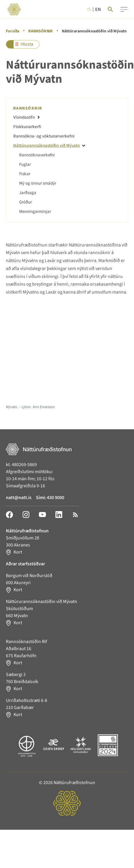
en (98, 9)
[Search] (110, 9)
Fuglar (25, 164)
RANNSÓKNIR (40, 31)
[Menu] (124, 9)
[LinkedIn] (59, 514)
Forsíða (13, 31)
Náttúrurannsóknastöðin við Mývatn (47, 146)
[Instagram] (26, 514)
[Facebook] (9, 514)
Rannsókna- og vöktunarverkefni (44, 136)
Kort (18, 552)
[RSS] (75, 514)
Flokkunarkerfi (27, 127)
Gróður (25, 202)
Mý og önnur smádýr (38, 183)
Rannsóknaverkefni (37, 155)
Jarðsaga (28, 193)
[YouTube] (42, 514)
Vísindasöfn (24, 117)
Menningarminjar (35, 212)
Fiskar (25, 174)
